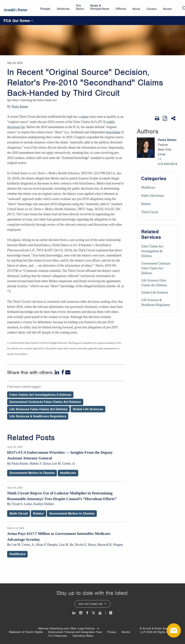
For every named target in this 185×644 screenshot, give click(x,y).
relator (85, 117)
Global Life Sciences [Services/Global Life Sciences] (155, 292)
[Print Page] (157, 118)
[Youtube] (100, 613)
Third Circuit (150, 212)
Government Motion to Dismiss (32, 473)
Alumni (126, 632)
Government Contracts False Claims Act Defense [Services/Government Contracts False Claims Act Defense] (156, 268)
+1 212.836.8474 (168, 161)
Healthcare (148, 187)
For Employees (58, 636)
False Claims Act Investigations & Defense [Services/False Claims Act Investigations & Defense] (152, 251)
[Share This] (174, 118)
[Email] (68, 372)
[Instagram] (81, 613)
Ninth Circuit (19, 513)
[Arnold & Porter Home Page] (16, 8)
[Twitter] (93, 613)
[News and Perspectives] (109, 613)
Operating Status (83, 636)
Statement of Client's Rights (26, 632)
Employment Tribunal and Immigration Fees (75, 632)
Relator (146, 204)
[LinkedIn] (57, 372)
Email (162, 154)
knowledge (113, 132)
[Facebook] (63, 372)
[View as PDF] (165, 118)
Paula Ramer (20, 106)
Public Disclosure (153, 196)
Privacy (112, 632)
